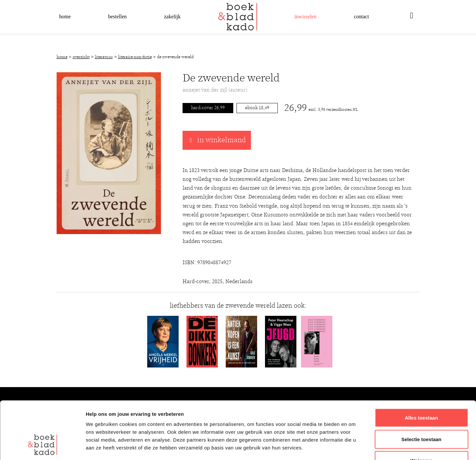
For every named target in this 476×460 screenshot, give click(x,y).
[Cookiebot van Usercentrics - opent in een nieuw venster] (42, 447)
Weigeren (421, 411)
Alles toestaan (421, 368)
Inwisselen (306, 17)
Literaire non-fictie (135, 57)
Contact (361, 17)
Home (65, 17)
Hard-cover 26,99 (208, 108)
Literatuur (104, 57)
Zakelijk (172, 17)
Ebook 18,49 (257, 108)
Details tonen (353, 447)
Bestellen (117, 17)
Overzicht (81, 57)
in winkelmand (217, 140)
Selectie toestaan (422, 390)
